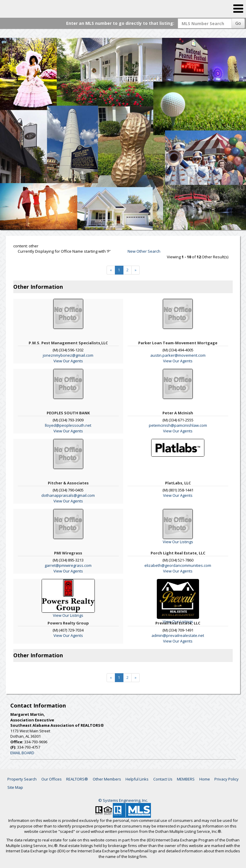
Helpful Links (137, 779)
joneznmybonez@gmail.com (68, 355)
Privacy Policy (227, 779)
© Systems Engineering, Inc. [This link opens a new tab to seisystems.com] (123, 800)
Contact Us (163, 779)
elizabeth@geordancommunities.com (178, 565)
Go (238, 23)
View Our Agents (68, 361)
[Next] (136, 270)
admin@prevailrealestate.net (178, 635)
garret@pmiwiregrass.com (68, 565)
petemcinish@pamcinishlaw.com (178, 425)
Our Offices (52, 779)
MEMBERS (186, 779)
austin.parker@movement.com (178, 355)
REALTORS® (77, 779)
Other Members (107, 779)
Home (205, 779)
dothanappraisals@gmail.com (68, 495)
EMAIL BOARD (22, 753)
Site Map (15, 787)
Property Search (22, 779)
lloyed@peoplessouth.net (68, 425)
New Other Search (144, 251)
